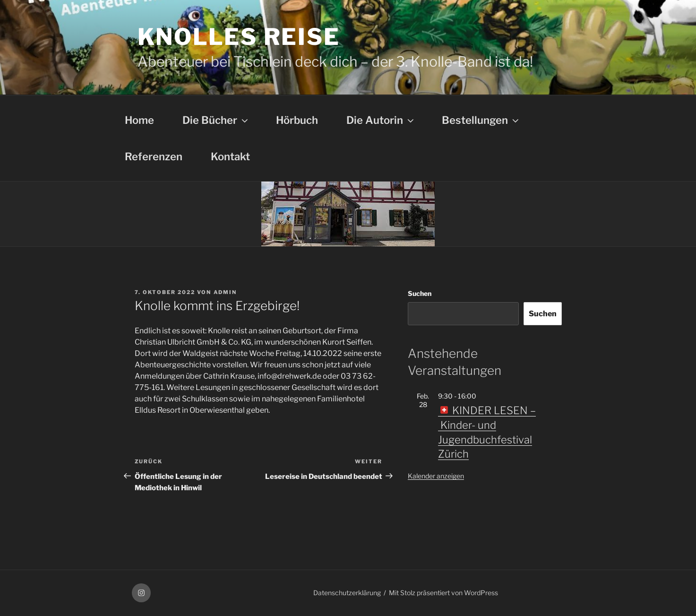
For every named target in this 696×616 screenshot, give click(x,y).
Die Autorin (381, 120)
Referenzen (154, 156)
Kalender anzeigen (436, 476)
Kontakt (230, 156)
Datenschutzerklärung (347, 593)
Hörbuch (297, 120)
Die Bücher (216, 120)
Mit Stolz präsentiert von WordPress (443, 593)
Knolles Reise (239, 37)
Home (139, 120)
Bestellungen (481, 120)
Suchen (420, 293)
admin (225, 292)
